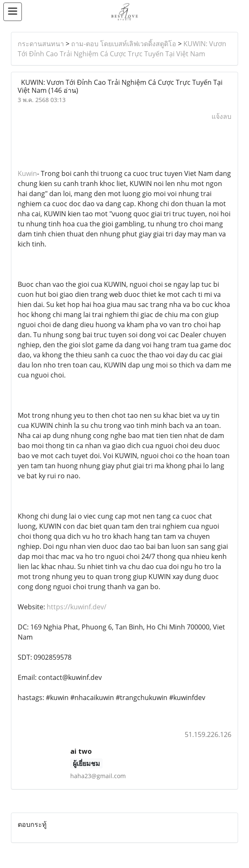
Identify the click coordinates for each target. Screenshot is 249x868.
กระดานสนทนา (41, 44)
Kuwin (27, 173)
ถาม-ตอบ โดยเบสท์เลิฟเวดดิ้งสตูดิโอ (124, 44)
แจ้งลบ (221, 116)
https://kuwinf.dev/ (77, 607)
